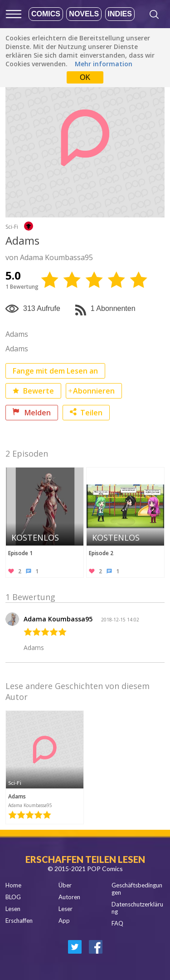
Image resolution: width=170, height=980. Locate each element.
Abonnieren (94, 391)
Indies (120, 14)
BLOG (13, 897)
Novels (84, 14)
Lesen (13, 909)
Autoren (69, 897)
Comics (46, 14)
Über (65, 885)
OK (85, 77)
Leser (66, 909)
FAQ (117, 923)
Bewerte (33, 391)
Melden (32, 413)
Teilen (86, 413)
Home (13, 885)
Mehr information (104, 64)
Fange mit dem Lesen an (55, 371)
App (64, 921)
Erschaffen (19, 921)
